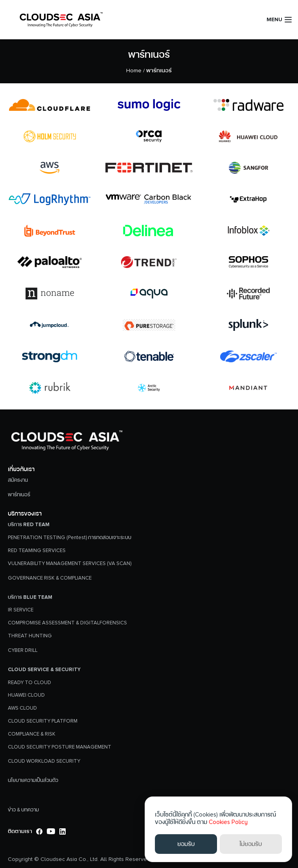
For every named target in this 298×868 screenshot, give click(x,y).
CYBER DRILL (23, 650)
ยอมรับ (186, 844)
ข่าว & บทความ (23, 810)
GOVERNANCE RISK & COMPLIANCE (50, 578)
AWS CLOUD (22, 708)
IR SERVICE (21, 610)
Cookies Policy (228, 822)
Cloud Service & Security (44, 670)
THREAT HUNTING (30, 636)
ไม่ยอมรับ (251, 844)
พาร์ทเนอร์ (149, 55)
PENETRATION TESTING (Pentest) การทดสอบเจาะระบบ (70, 538)
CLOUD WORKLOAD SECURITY (44, 761)
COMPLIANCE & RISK (32, 734)
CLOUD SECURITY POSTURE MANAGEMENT (60, 747)
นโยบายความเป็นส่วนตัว (33, 780)
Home (134, 71)
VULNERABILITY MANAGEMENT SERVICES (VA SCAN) (70, 563)
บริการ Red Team (29, 525)
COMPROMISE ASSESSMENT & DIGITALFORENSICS (67, 623)
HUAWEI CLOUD (26, 695)
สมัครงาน (18, 480)
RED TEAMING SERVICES (37, 551)
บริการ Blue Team (30, 597)
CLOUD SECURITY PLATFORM (43, 721)
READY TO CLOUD (29, 683)
